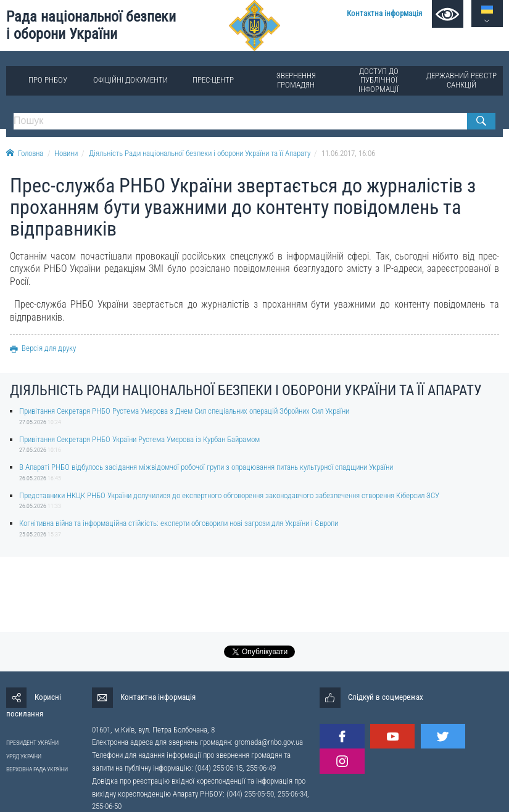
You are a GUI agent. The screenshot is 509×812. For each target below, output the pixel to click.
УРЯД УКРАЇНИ (24, 756)
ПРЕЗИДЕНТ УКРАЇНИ (32, 743)
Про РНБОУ (48, 80)
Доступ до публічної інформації (379, 80)
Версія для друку (43, 348)
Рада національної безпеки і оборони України (91, 26)
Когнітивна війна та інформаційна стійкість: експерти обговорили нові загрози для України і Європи (179, 523)
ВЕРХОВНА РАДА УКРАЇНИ (37, 769)
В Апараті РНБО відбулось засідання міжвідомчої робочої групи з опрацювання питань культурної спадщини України (206, 467)
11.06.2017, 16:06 (348, 153)
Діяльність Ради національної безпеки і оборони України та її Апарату (200, 153)
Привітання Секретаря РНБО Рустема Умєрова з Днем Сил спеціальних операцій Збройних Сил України (184, 411)
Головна (25, 153)
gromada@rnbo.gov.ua (269, 742)
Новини (66, 153)
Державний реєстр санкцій (461, 80)
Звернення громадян (296, 80)
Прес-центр (213, 80)
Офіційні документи (130, 80)
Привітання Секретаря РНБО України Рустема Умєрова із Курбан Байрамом (139, 439)
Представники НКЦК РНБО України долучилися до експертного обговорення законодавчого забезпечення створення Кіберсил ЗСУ (229, 495)
